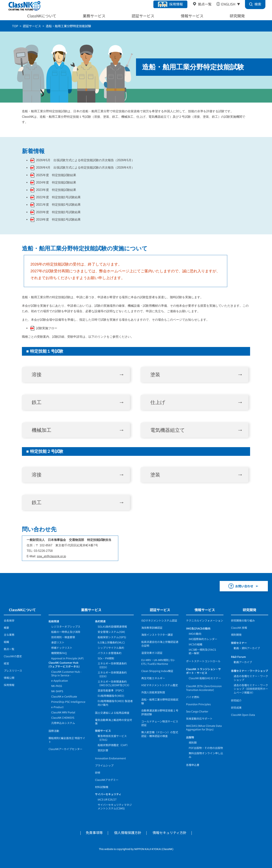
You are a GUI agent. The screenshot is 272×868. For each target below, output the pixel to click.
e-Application (60, 681)
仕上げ (158, 402)
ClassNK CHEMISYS (63, 718)
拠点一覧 (205, 4)
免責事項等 (94, 832)
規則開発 (236, 635)
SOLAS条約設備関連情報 (112, 626)
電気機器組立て (168, 430)
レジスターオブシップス (66, 626)
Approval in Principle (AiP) (67, 658)
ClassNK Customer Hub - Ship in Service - (66, 674)
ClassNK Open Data (243, 715)
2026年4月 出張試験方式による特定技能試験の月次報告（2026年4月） (85, 168)
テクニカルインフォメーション (205, 620)
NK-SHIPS (57, 691)
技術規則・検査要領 (63, 637)
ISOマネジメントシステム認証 (159, 620)
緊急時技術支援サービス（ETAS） (112, 738)
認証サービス (143, 16)
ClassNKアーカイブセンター (65, 749)
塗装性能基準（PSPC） (112, 690)
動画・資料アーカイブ (247, 648)
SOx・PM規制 (106, 658)
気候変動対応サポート (199, 719)
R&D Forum (238, 657)
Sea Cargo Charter (197, 711)
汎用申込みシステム (63, 723)
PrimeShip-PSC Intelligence (68, 702)
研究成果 (236, 708)
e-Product (57, 707)
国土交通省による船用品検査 (112, 713)
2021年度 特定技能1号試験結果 (58, 205)
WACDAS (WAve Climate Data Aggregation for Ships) (204, 728)
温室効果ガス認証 (152, 653)
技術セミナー (239, 643)
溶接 (37, 375)
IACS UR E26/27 (107, 799)
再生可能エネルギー (153, 678)
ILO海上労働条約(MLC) (111, 642)
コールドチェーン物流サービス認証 (160, 723)
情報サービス (192, 16)
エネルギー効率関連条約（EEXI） (112, 674)
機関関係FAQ (59, 653)
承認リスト (58, 642)
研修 (98, 773)
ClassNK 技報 (239, 628)
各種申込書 (193, 765)
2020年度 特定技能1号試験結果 (58, 212)
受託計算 (103, 750)
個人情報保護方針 (128, 832)
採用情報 (176, 4)
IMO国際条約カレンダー (203, 639)
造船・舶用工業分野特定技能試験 (160, 701)
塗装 (155, 375)
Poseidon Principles (198, 704)
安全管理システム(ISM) (111, 632)
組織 (6, 642)
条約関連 (100, 621)
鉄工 (37, 402)
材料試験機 (102, 787)
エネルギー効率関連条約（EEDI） (112, 665)
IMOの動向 (195, 634)
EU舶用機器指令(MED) (111, 696)
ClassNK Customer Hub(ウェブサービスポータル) (64, 664)
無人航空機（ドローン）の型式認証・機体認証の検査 (160, 734)
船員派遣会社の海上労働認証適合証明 (160, 644)
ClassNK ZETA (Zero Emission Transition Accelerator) (204, 688)
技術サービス (103, 731)
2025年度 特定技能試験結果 (56, 175)
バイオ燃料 (193, 697)
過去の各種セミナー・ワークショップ (251, 678)
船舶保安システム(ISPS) (112, 637)
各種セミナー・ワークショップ (250, 671)
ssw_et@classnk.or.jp (51, 556)
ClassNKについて (42, 16)
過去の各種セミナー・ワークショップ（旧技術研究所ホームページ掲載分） (251, 689)
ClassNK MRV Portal (63, 712)
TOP (15, 26)
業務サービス (94, 16)
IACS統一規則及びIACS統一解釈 (202, 651)
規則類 (193, 743)
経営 (6, 663)
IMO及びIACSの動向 (198, 628)
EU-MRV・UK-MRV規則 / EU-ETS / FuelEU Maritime (158, 662)
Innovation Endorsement (110, 758)
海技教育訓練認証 (152, 628)
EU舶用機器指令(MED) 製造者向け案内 (115, 703)
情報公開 (9, 678)
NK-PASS (57, 686)
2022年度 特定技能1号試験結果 (58, 197)
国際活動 (54, 731)
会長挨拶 (9, 620)
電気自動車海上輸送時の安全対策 (114, 722)
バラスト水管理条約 (110, 653)
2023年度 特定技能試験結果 (56, 190)
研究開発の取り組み (243, 620)
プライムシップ (104, 765)
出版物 (190, 737)
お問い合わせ (244, 586)
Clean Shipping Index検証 (157, 671)
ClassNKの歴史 (13, 656)
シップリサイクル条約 (111, 648)
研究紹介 (236, 700)
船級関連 (54, 621)
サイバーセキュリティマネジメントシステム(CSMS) (115, 807)
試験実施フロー (47, 328)
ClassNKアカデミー (107, 780)
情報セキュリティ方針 (170, 832)
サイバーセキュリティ (108, 794)
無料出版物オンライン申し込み (206, 755)
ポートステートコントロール (203, 661)
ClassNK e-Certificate (64, 696)
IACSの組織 (195, 644)
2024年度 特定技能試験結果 (56, 182)
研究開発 (237, 16)
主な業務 (9, 635)
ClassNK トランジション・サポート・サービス (203, 671)
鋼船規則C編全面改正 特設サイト (67, 740)
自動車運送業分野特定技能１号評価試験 (160, 712)
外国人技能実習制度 (153, 692)
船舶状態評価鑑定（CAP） (113, 745)
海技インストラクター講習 (157, 635)
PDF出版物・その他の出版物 (206, 748)
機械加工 (42, 430)
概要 (6, 628)
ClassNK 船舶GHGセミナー (205, 678)
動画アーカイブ (243, 662)
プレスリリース (13, 671)
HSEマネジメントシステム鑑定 (160, 685)
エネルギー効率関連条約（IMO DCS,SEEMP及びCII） (114, 683)
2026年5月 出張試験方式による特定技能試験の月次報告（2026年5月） (85, 160)
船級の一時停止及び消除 (66, 632)
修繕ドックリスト (62, 648)
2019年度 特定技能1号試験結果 (58, 220)
